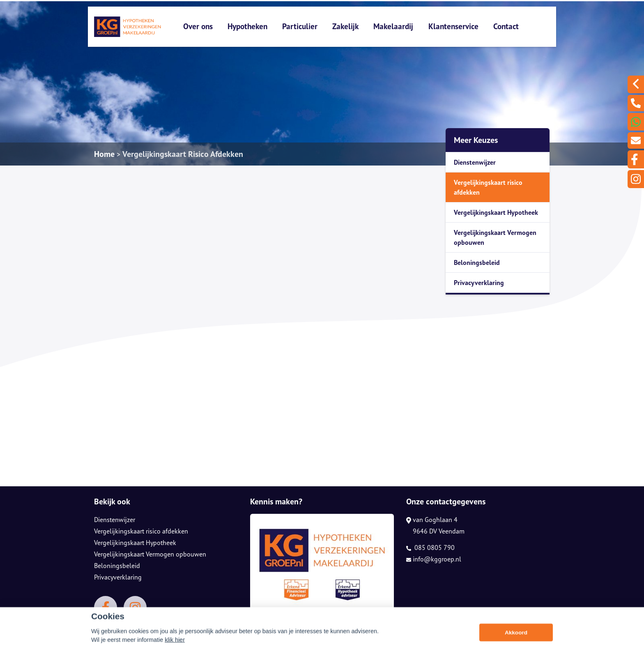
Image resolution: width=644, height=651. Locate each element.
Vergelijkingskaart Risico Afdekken (183, 154)
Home (104, 154)
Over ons (198, 26)
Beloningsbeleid (477, 262)
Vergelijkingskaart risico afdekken (488, 187)
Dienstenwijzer (475, 162)
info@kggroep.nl (434, 559)
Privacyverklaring (479, 283)
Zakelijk (345, 26)
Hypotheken (247, 26)
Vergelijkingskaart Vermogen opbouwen (495, 237)
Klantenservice (453, 26)
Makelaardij (393, 26)
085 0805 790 (430, 547)
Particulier (300, 26)
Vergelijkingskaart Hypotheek (496, 212)
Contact (506, 26)
